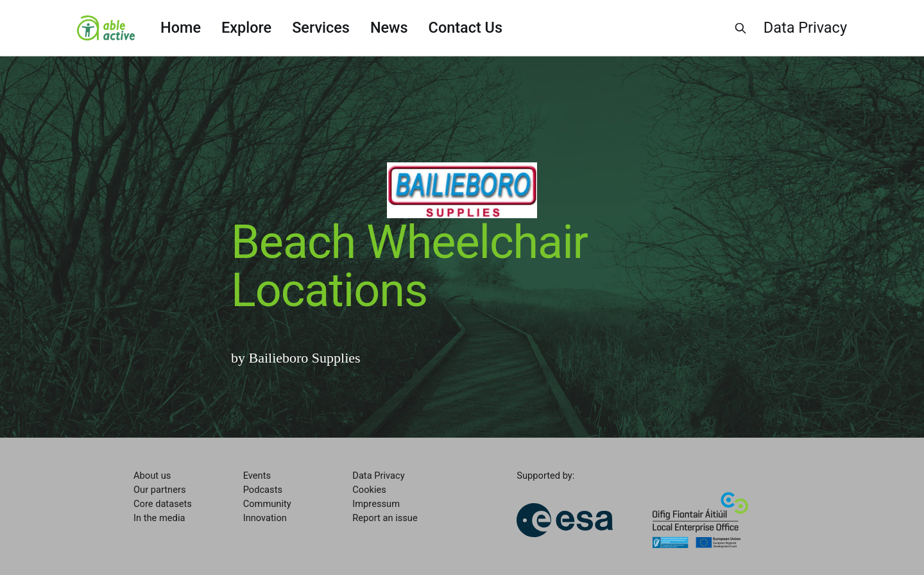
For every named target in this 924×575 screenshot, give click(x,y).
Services (321, 28)
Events (257, 476)
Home (181, 28)
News (389, 28)
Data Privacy (805, 28)
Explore (246, 28)
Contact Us (466, 28)
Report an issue (385, 518)
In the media (159, 518)
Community (267, 504)
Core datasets (163, 504)
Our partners (159, 490)
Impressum (376, 504)
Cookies (369, 490)
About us (152, 476)
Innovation (265, 518)
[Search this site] (740, 28)
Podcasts (263, 490)
